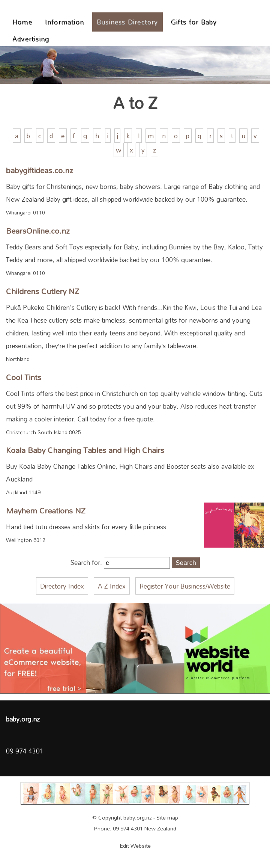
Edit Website (135, 846)
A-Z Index (112, 586)
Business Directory (127, 22)
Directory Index (62, 586)
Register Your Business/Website (185, 586)
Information (64, 22)
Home (22, 22)
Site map (167, 817)
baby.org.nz (138, 817)
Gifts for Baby (194, 22)
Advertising (31, 39)
